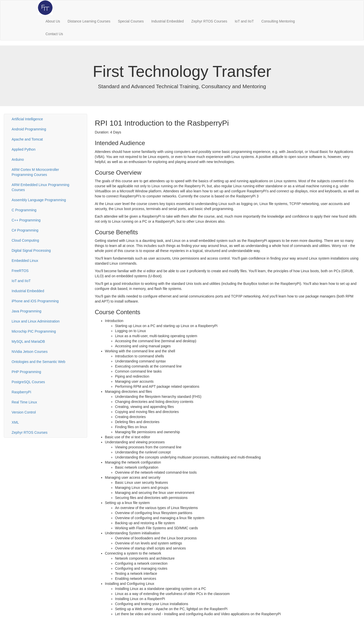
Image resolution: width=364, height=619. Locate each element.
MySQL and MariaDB (28, 341)
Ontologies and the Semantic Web (38, 362)
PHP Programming (26, 372)
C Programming (24, 210)
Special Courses (131, 21)
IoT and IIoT (244, 21)
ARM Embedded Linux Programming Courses (40, 187)
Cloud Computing (25, 240)
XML (15, 422)
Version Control (24, 412)
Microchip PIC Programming (34, 331)
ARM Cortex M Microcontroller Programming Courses (35, 172)
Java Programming (27, 311)
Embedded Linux (25, 261)
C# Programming (25, 230)
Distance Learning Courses (89, 21)
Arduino (18, 159)
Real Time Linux (24, 402)
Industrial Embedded (167, 21)
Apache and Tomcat (27, 139)
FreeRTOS (20, 271)
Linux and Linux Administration (36, 321)
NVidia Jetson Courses (30, 352)
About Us (53, 21)
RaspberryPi (21, 392)
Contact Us (54, 34)
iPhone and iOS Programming (35, 301)
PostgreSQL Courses (28, 382)
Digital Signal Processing (31, 250)
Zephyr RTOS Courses (209, 21)
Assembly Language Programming (39, 200)
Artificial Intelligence (27, 119)
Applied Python (24, 149)
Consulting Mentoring (278, 21)
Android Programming (29, 129)
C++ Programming (26, 220)
